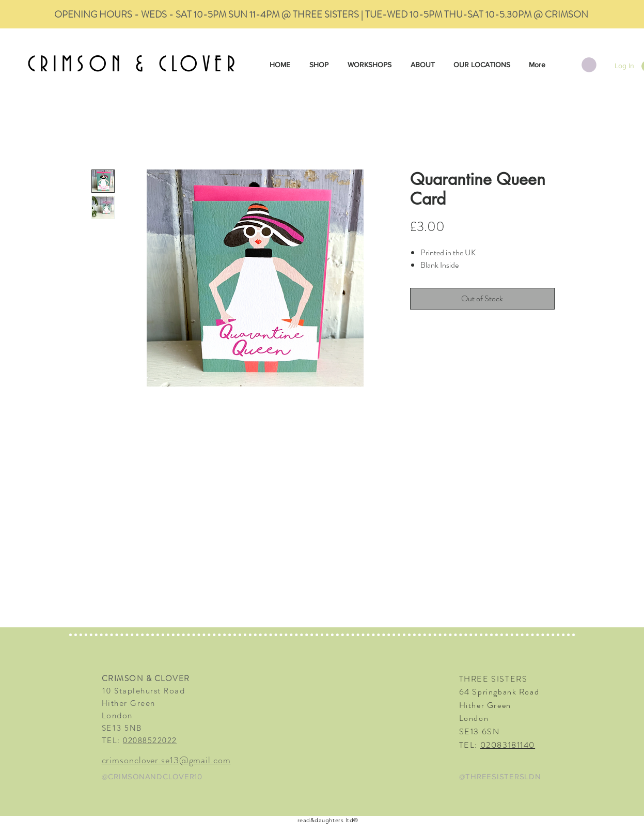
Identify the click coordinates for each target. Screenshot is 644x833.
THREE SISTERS (493, 679)
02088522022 (150, 740)
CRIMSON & (93, 65)
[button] (589, 65)
